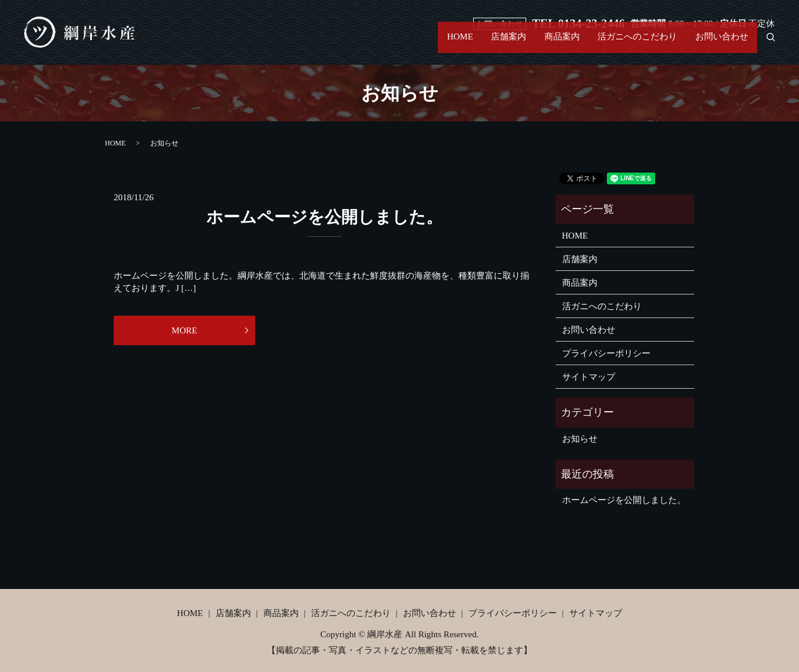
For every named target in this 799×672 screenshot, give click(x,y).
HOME (422, 44)
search (766, 44)
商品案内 (541, 44)
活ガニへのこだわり (625, 44)
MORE (184, 330)
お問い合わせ (718, 44)
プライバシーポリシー (606, 353)
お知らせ (580, 439)
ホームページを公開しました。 (324, 217)
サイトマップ (589, 377)
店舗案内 (479, 44)
